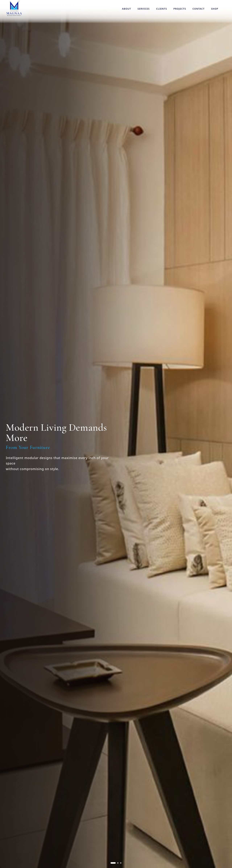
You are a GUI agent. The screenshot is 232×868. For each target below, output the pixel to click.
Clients (161, 9)
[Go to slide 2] (118, 863)
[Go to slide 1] (113, 863)
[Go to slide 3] (121, 863)
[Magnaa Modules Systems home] (14, 8)
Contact (199, 9)
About (127, 9)
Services (144, 9)
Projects (180, 9)
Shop (215, 9)
